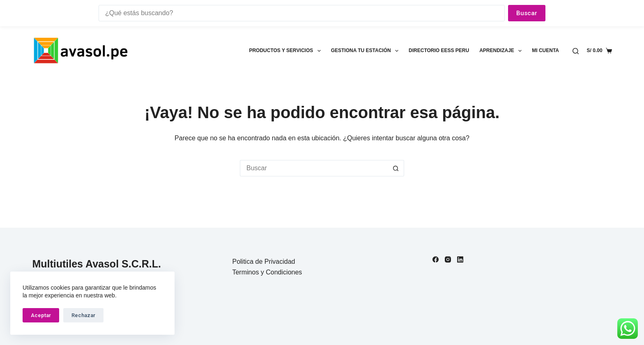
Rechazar (83, 315)
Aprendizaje (502, 51)
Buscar (527, 13)
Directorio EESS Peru (439, 50)
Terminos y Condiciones (267, 272)
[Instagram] (448, 259)
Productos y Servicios (286, 51)
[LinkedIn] (460, 259)
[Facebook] (436, 259)
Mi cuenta (545, 50)
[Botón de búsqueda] (396, 168)
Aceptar (41, 315)
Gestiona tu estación (366, 51)
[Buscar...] (314, 168)
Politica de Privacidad (263, 262)
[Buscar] (576, 51)
